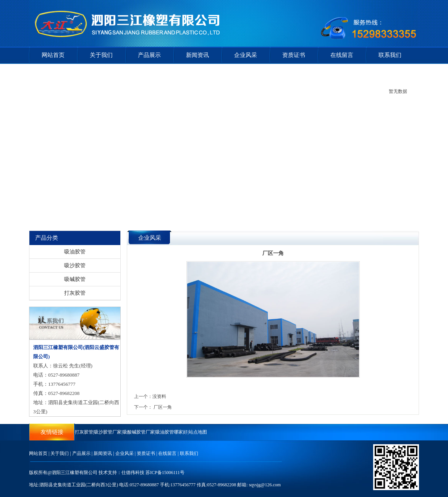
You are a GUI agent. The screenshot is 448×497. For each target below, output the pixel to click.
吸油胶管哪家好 (171, 432)
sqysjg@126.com (265, 485)
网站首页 (53, 55)
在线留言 (342, 55)
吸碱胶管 (75, 279)
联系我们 (390, 55)
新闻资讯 (197, 55)
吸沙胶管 (75, 266)
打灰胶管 (75, 293)
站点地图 (198, 432)
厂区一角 (163, 407)
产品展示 (149, 55)
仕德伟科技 (133, 473)
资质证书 (294, 55)
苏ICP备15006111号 (165, 473)
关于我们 (101, 55)
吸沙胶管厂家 (108, 432)
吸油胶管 (75, 252)
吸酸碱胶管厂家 (139, 432)
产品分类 (47, 238)
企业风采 (246, 55)
